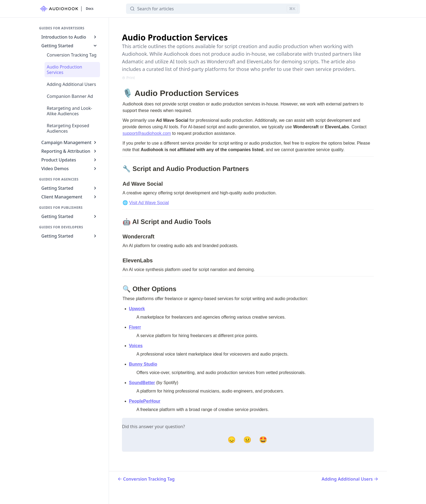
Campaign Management (70, 142)
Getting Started (70, 46)
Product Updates (70, 160)
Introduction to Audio (70, 37)
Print (129, 78)
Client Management (70, 197)
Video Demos (70, 169)
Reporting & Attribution (70, 151)
